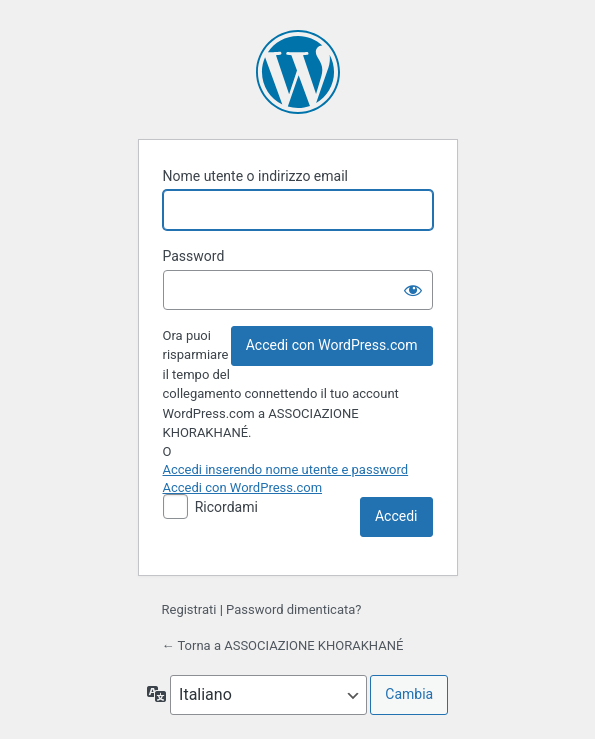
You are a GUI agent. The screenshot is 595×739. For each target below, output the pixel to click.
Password (194, 256)
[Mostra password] (413, 290)
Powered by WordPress (298, 72)
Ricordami (226, 507)
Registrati (189, 609)
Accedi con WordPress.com (332, 345)
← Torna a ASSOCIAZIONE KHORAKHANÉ (283, 645)
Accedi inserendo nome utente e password (286, 469)
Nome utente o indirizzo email (255, 176)
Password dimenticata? (293, 609)
